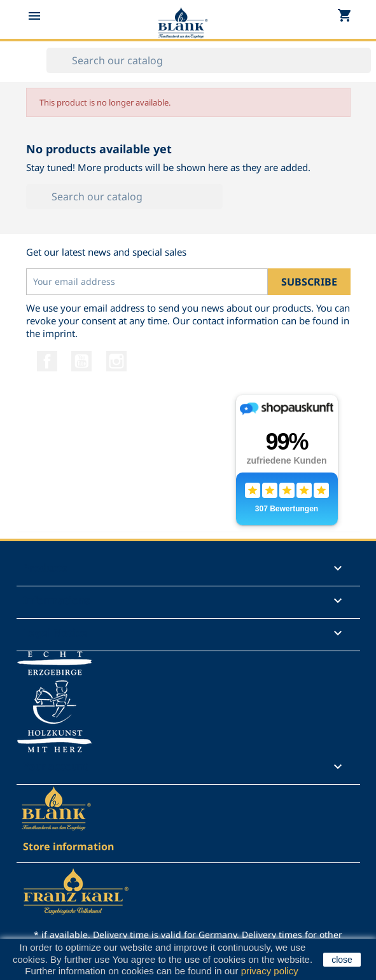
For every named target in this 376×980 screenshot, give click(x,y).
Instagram (116, 361)
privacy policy (269, 971)
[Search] (209, 60)
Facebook (47, 361)
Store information (68, 846)
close (342, 960)
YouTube (81, 361)
